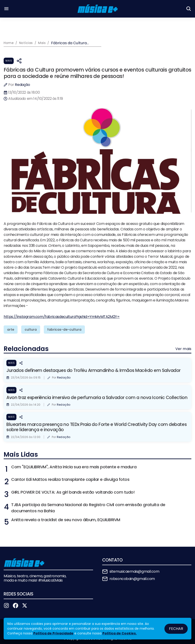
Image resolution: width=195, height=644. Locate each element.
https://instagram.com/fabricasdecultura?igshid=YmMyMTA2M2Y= (62, 317)
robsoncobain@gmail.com (132, 579)
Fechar (176, 629)
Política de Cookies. (120, 633)
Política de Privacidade (53, 633)
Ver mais (183, 349)
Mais (9, 61)
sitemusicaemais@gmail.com (134, 571)
